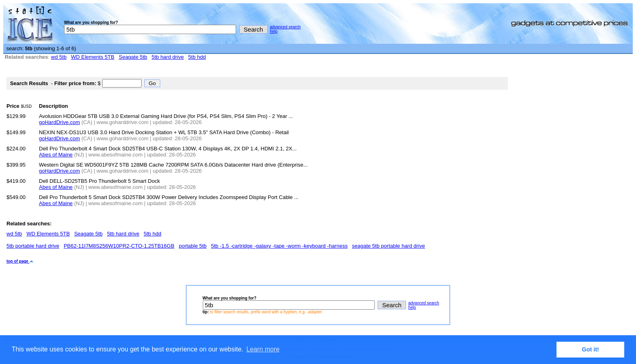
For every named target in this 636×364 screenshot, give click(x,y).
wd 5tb (59, 57)
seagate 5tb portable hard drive (389, 246)
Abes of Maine (56, 155)
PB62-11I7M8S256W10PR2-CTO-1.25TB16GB (119, 246)
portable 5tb (193, 246)
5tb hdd (197, 57)
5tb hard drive (168, 57)
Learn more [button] (263, 349)
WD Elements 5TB (93, 57)
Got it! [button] (591, 349)
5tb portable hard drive (33, 246)
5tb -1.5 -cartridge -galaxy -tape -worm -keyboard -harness (279, 246)
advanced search (285, 27)
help (274, 31)
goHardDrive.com (59, 122)
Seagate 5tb (133, 57)
